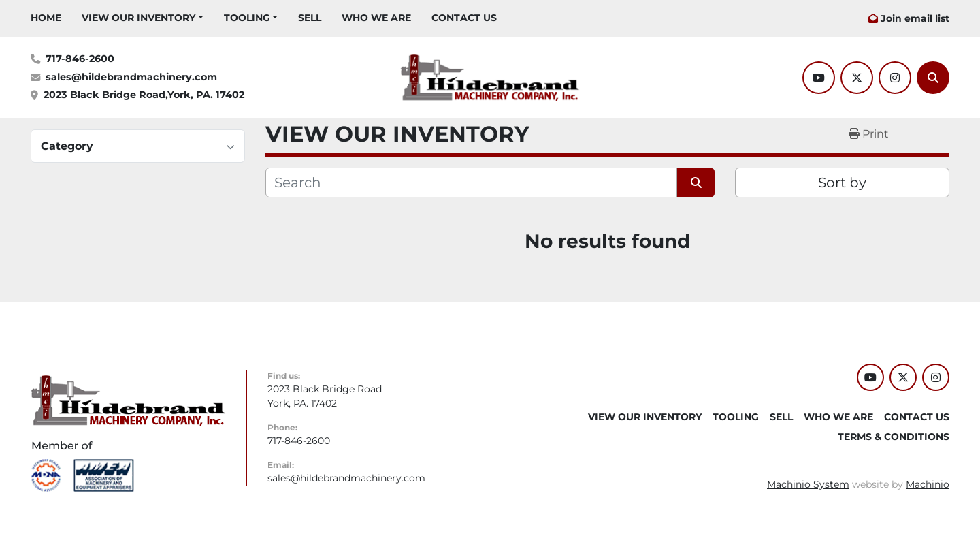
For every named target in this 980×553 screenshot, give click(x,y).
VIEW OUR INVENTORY (138, 18)
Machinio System (808, 484)
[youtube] (819, 78)
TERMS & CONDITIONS (894, 437)
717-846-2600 (80, 59)
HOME (46, 18)
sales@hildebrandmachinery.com (131, 77)
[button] (143, 18)
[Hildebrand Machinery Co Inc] (128, 400)
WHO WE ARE (376, 18)
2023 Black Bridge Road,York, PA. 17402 (144, 95)
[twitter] (857, 78)
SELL (310, 18)
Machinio (928, 484)
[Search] (933, 78)
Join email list (915, 18)
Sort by (842, 183)
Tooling (247, 18)
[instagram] (895, 78)
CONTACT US (464, 18)
